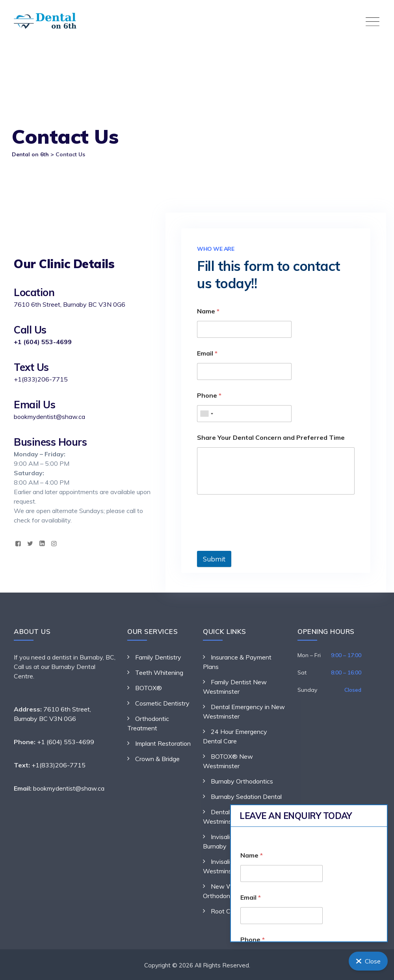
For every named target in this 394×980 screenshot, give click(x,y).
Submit (214, 559)
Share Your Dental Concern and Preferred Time (271, 438)
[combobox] (206, 414)
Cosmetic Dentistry (162, 703)
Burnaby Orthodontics (242, 781)
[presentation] (257, 546)
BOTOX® (149, 688)
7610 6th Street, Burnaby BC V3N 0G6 (70, 304)
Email (207, 353)
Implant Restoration (163, 743)
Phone (209, 396)
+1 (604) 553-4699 (43, 342)
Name (208, 311)
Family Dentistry (158, 657)
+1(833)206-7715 (41, 379)
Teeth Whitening (159, 672)
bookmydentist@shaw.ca (49, 417)
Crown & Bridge (157, 759)
